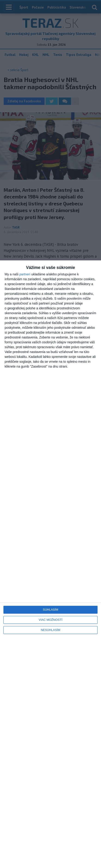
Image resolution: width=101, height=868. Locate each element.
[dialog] (50, 564)
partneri (25, 274)
